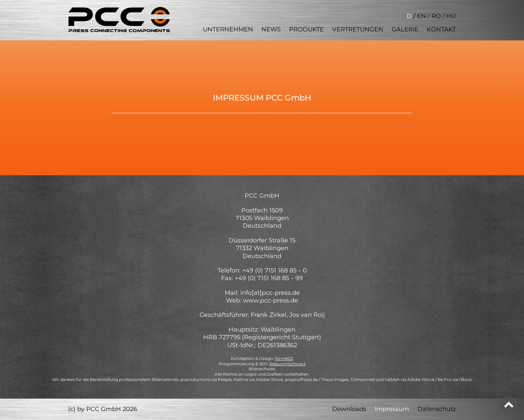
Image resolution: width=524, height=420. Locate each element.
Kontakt (441, 29)
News (271, 29)
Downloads (349, 409)
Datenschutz (437, 409)
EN (422, 16)
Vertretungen (358, 29)
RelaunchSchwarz (287, 364)
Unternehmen (228, 29)
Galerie (405, 29)
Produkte (306, 29)
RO (436, 16)
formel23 (284, 358)
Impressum (392, 409)
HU (451, 16)
